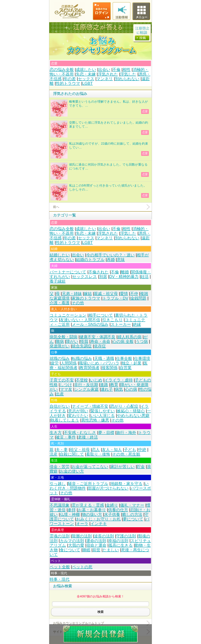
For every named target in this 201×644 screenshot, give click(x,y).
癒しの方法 (132, 514)
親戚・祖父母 (106, 294)
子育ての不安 (62, 380)
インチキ (99, 524)
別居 (103, 277)
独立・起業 (131, 363)
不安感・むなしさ (80, 433)
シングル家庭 (87, 389)
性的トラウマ (68, 83)
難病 (60, 341)
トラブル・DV (115, 298)
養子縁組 (58, 281)
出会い (104, 70)
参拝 (72, 510)
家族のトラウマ (86, 298)
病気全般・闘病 (64, 337)
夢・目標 (106, 433)
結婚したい (60, 255)
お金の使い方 (72, 471)
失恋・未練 (86, 74)
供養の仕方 (118, 510)
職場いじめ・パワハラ (99, 363)
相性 (127, 70)
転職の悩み (82, 358)
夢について (133, 519)
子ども (130, 450)
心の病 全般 (123, 341)
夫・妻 (62, 450)
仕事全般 (124, 358)
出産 (60, 394)
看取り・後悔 (98, 454)
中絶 (142, 450)
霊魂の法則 (60, 536)
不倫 (116, 70)
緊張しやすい (103, 411)
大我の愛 (76, 545)
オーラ (82, 524)
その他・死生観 (126, 454)
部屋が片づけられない (108, 488)
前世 (96, 550)
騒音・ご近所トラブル (88, 484)
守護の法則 (126, 536)
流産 (54, 454)
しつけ (66, 385)
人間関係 (69, 363)
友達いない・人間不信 (80, 320)
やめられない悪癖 (133, 416)
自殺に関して (72, 454)
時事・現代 (60, 579)
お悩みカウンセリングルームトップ (79, 623)
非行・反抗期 (86, 385)
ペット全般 (60, 567)
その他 (78, 303)
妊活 (145, 277)
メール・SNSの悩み (90, 324)
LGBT (87, 83)
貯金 (141, 467)
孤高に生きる (121, 545)
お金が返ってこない (90, 467)
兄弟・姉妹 (72, 294)
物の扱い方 (92, 514)
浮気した (128, 74)
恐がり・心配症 (124, 406)
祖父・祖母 (80, 450)
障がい (72, 341)
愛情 (124, 294)
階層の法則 (82, 536)
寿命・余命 (100, 341)
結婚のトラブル (90, 260)
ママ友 (66, 389)
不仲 (134, 294)
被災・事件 (66, 437)
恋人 (96, 450)
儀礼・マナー (132, 505)
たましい (111, 550)
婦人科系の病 (130, 337)
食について (70, 550)
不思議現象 (60, 505)
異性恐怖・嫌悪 (95, 420)
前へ (56, 207)
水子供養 (112, 514)
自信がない (60, 406)
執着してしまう (65, 420)
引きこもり (112, 320)
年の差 (70, 79)
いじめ (96, 380)
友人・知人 (112, 450)
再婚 (111, 260)
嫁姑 (88, 294)
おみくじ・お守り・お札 (98, 519)
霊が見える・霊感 (88, 505)
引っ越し (58, 484)
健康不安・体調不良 (97, 337)
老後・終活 (88, 437)
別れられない (127, 79)
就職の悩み (60, 358)
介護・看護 (60, 303)
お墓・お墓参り (92, 510)
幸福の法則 (118, 541)
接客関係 (110, 368)
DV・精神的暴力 (124, 277)
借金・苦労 (60, 467)
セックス (86, 79)
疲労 (55, 363)
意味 (121, 260)
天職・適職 (104, 358)
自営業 (126, 368)
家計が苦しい (123, 467)
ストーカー (121, 324)
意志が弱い (78, 411)
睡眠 (86, 550)
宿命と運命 (96, 545)
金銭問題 (138, 298)
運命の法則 (96, 541)
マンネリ (105, 79)
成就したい (86, 70)
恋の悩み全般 (62, 70)
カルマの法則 (72, 541)
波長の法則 (104, 536)
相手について (101, 315)
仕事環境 (142, 358)
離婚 (125, 272)
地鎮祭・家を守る (127, 484)
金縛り (112, 505)
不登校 (82, 380)
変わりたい (78, 416)
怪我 (84, 341)
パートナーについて (68, 272)
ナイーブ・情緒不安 (90, 406)
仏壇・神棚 (70, 514)
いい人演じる (103, 416)
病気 (119, 389)
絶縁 (137, 324)
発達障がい (60, 346)
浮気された (108, 74)
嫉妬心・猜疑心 (131, 411)
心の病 (131, 389)
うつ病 (142, 341)
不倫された (99, 272)
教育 (114, 385)
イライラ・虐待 (119, 380)
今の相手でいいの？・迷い (110, 255)
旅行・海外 (126, 433)
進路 (104, 385)
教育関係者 (90, 368)
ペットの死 (82, 567)
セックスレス (85, 277)
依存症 (100, 346)
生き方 (56, 433)
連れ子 (107, 389)
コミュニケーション (68, 315)
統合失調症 (82, 346)
